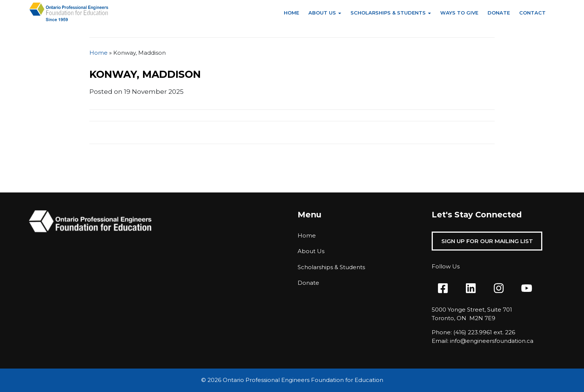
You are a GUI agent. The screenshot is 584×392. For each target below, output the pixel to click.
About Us (322, 13)
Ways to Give (459, 13)
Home (291, 13)
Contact (532, 13)
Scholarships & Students (388, 13)
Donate (499, 13)
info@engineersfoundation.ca (492, 341)
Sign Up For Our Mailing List (487, 241)
